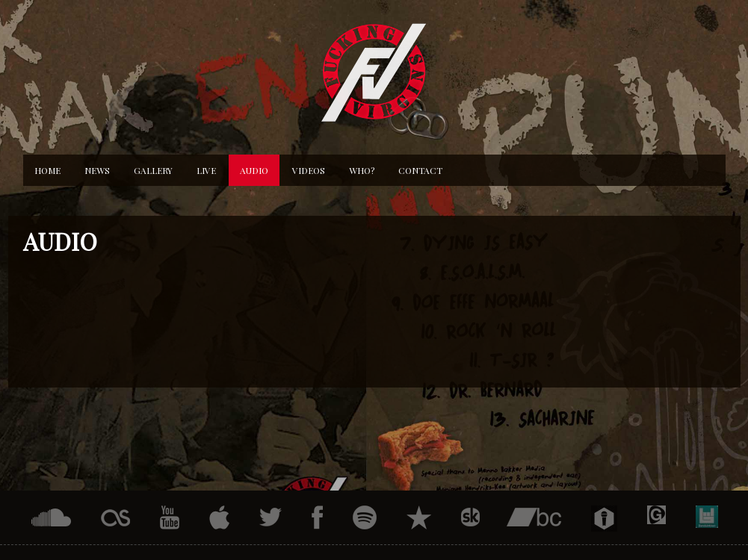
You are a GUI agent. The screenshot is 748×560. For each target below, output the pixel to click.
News (97, 170)
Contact (420, 170)
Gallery (153, 170)
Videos (309, 170)
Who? (362, 170)
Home (47, 170)
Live (206, 170)
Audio (254, 170)
